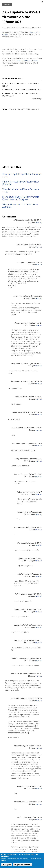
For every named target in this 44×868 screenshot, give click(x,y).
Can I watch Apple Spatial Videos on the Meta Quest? (20, 95)
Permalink (38, 222)
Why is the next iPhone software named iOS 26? (21, 85)
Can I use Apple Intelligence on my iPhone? (22, 90)
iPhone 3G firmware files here (27, 61)
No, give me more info (23, 865)
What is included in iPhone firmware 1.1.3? (21, 190)
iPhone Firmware (16, 109)
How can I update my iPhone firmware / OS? (22, 175)
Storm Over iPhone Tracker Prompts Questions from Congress (21, 198)
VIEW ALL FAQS (37, 99)
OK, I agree (6, 865)
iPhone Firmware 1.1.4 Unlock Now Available (20, 206)
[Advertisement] (22, 138)
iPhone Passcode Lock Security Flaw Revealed (21, 183)
